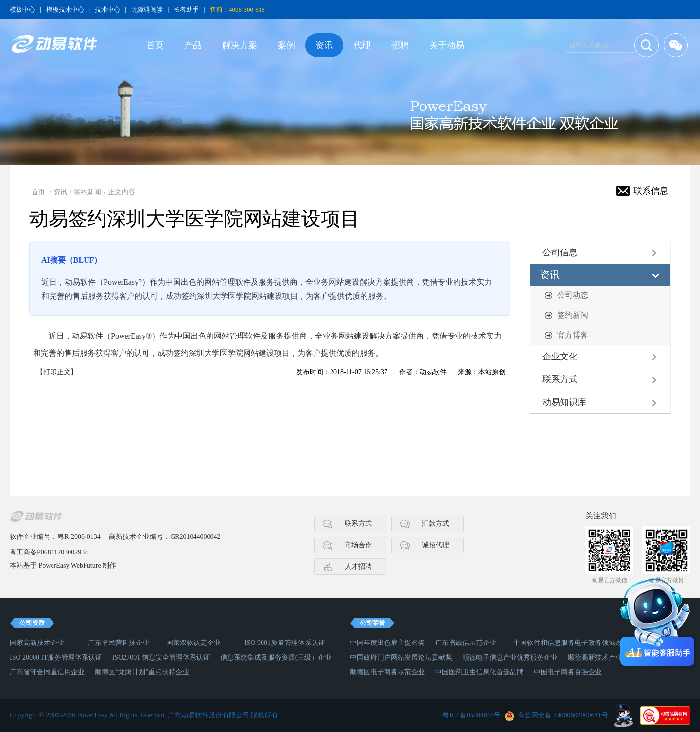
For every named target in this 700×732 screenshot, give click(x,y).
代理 (362, 45)
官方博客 (573, 335)
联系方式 (560, 379)
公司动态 (573, 295)
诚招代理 (436, 545)
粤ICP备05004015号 (472, 715)
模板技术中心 (65, 9)
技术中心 (107, 9)
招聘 (400, 45)
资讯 (324, 45)
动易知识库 (564, 402)
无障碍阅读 (147, 9)
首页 (155, 45)
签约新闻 (87, 192)
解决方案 (240, 45)
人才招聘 (358, 566)
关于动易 (447, 45)
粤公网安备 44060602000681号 (563, 715)
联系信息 (651, 191)
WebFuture (86, 565)
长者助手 (186, 9)
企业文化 (560, 357)
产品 (193, 45)
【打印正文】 (57, 372)
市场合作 (358, 545)
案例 (286, 45)
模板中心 (22, 9)
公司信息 (560, 252)
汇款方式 (436, 524)
